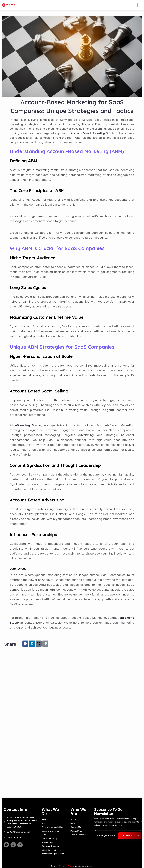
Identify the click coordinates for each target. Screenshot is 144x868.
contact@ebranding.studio (19, 832)
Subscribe (127, 835)
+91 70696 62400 (15, 838)
